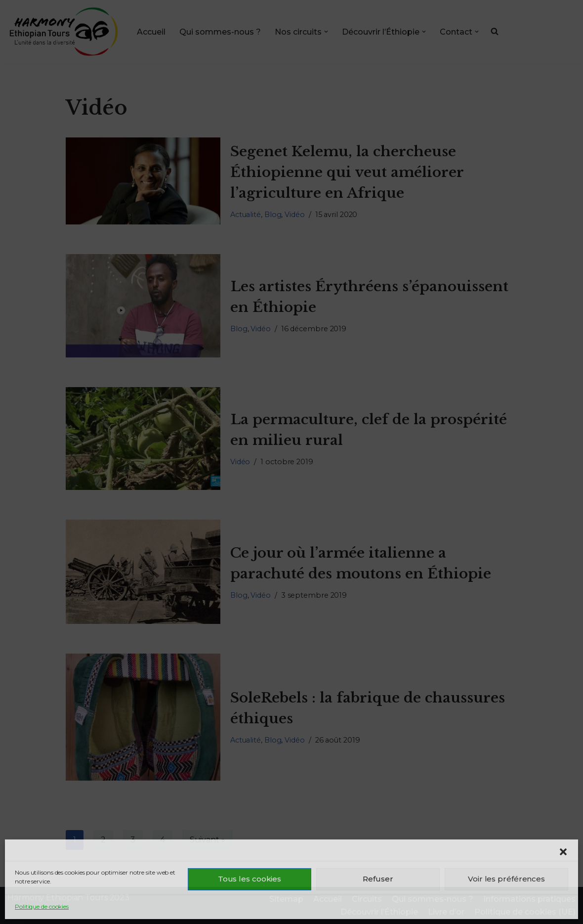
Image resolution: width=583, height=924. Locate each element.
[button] (563, 852)
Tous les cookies (250, 879)
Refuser (378, 879)
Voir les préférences (506, 879)
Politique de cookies (42, 906)
